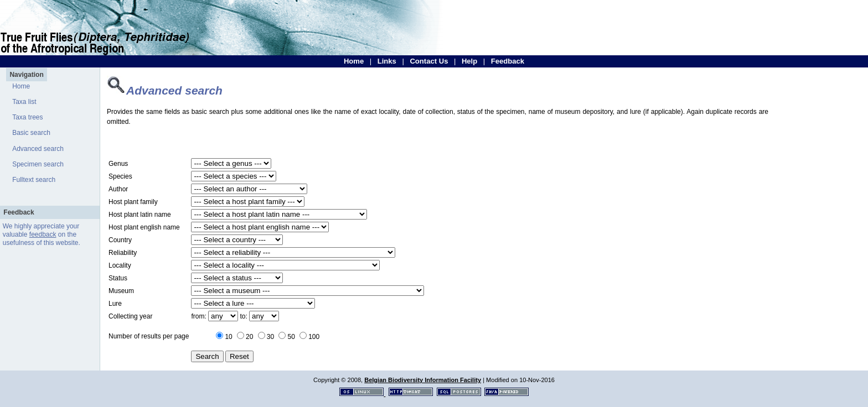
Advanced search (38, 149)
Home (354, 61)
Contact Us (429, 61)
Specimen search (38, 164)
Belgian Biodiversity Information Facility (423, 380)
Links (387, 61)
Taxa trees (27, 117)
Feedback (508, 61)
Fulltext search (34, 180)
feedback (43, 234)
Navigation (26, 75)
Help (469, 61)
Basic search (31, 133)
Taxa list (24, 102)
